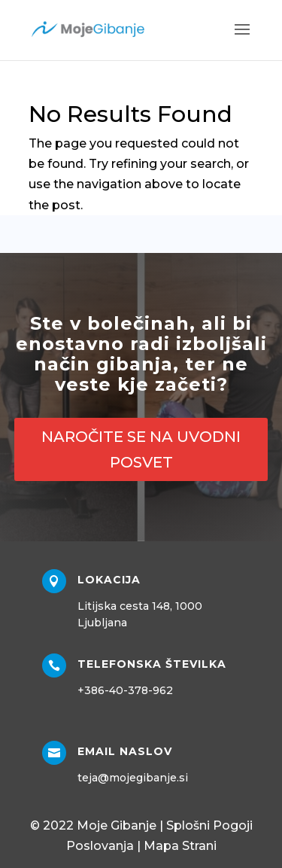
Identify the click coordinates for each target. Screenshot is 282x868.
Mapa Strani (180, 846)
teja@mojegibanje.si (133, 778)
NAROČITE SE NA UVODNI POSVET (141, 449)
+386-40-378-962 (125, 690)
